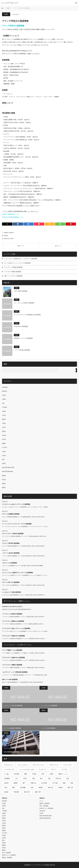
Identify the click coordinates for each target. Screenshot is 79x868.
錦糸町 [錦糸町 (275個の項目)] (6, 792)
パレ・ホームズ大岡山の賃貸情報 (24, 303)
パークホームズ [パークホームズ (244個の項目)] (9, 769)
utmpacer (11, 233)
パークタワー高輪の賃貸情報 (12, 272)
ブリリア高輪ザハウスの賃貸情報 (12, 650)
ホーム (41, 801)
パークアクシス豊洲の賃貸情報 (13, 267)
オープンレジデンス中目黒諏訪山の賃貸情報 (27, 315)
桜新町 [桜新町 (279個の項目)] (16, 783)
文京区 (4, 427)
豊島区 (4, 488)
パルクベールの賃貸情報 (9, 563)
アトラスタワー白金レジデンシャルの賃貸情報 (16, 628)
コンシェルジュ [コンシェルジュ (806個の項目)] (23, 765)
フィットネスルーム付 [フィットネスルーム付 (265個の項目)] (26, 769)
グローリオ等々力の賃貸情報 (11, 582)
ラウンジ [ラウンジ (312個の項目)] (54, 769)
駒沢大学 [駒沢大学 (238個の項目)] (27, 792)
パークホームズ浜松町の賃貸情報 (12, 614)
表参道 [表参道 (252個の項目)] (60, 787)
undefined (5, 387)
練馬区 (4, 476)
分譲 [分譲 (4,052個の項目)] (33, 778)
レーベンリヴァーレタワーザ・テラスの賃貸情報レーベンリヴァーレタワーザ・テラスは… (25, 527)
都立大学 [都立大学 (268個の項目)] (70, 787)
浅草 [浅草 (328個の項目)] (72, 783)
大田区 (4, 423)
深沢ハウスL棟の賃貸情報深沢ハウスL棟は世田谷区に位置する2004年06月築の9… (23, 682)
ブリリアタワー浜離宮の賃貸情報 (12, 665)
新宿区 (4, 431)
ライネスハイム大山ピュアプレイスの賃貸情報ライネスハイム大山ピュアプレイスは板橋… (25, 507)
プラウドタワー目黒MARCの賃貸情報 (13, 636)
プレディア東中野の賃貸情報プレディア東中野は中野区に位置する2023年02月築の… (24, 546)
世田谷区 (5, 391)
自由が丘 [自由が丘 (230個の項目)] (51, 787)
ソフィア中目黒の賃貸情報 (22, 350)
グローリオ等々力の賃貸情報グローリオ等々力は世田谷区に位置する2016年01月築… (24, 585)
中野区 (4, 399)
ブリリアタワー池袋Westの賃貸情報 (13, 621)
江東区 (4, 452)
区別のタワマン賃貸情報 (9, 855)
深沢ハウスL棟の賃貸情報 (10, 679)
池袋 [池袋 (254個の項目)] (64, 783)
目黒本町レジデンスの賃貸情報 (23, 338)
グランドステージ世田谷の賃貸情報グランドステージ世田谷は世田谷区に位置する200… (24, 536)
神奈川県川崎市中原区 (8, 468)
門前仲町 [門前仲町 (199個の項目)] (16, 792)
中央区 (4, 395)
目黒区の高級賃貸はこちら (11, 214)
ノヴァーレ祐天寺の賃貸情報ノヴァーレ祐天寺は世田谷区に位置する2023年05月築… (24, 556)
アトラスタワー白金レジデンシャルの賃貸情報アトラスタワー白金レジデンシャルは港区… (25, 631)
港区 (3, 460)
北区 (3, 403)
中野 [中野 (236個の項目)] (43, 774)
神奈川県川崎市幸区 (8, 472)
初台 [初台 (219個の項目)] (41, 778)
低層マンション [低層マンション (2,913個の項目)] (63, 774)
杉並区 (4, 439)
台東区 (4, 411)
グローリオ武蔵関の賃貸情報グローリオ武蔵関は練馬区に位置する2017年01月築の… (24, 517)
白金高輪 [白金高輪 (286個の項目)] (23, 787)
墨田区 (4, 419)
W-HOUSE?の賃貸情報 (21, 326)
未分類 (4, 435)
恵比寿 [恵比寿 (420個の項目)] (6, 783)
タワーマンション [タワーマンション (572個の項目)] (39, 765)
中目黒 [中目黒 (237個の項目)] (34, 774)
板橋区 (4, 443)
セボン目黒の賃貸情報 (21, 291)
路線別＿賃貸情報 (7, 858)
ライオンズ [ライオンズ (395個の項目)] (42, 769)
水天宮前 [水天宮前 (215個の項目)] (44, 783)
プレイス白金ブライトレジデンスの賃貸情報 (17, 263)
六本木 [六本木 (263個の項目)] (25, 778)
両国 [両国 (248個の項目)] (26, 774)
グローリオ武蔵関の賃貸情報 (11, 514)
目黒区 (6, 14)
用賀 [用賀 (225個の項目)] (13, 787)
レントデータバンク (10, 3)
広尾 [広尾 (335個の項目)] (68, 778)
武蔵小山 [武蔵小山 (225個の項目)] (33, 783)
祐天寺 (12, 239)
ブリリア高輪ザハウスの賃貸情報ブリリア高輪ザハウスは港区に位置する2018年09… (24, 653)
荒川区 (4, 480)
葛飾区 (4, 484)
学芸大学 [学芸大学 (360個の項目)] (58, 778)
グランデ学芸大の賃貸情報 (13, 26)
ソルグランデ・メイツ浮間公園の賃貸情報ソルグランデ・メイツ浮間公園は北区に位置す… (25, 675)
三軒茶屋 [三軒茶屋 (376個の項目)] (16, 774)
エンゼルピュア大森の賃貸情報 (11, 592)
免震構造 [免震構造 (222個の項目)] (7, 778)
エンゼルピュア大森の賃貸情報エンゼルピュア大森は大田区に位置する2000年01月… (24, 595)
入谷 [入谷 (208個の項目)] (16, 778)
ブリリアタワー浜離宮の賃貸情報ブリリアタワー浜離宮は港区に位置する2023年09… (24, 668)
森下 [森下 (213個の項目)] (24, 783)
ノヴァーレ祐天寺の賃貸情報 (11, 553)
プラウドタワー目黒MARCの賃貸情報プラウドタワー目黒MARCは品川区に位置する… (24, 639)
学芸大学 (7, 239)
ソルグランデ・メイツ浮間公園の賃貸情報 (15, 672)
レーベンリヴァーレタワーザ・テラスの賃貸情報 (17, 524)
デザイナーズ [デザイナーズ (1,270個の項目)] (54, 765)
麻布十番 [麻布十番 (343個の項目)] (38, 792)
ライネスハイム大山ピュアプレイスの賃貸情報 (16, 504)
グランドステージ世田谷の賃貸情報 (13, 534)
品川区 (4, 415)
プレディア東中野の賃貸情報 (11, 543)
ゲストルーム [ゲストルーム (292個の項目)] (9, 765)
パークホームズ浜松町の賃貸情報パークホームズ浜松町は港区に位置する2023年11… (24, 617)
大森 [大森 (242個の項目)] (49, 778)
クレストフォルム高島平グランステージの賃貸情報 (17, 573)
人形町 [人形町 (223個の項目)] (51, 774)
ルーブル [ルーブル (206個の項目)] (64, 769)
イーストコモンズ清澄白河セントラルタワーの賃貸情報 (20, 259)
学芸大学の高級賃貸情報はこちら (13, 217)
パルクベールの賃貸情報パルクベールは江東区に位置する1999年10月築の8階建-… (23, 566)
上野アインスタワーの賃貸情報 (13, 276)
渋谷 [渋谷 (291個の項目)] (6, 787)
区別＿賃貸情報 (6, 853)
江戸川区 (5, 447)
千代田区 (5, 407)
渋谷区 (4, 456)
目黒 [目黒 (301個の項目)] (32, 787)
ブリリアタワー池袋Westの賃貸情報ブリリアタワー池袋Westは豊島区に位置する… (23, 624)
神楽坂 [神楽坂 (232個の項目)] (41, 787)
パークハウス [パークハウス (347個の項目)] (67, 765)
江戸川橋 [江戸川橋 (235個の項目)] (55, 783)
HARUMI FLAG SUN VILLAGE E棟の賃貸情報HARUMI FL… (17, 609)
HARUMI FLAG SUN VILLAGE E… (13, 607)
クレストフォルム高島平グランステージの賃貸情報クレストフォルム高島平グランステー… (25, 575)
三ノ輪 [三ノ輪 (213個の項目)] (6, 774)
